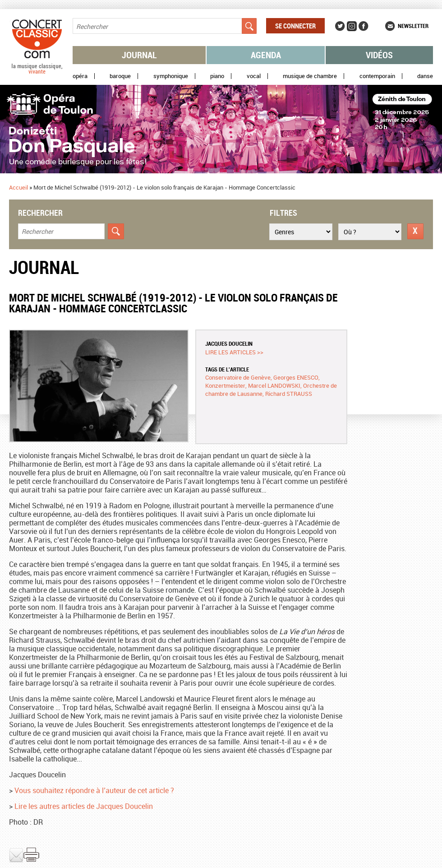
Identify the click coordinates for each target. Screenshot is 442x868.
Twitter (340, 26)
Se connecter (295, 26)
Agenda (266, 55)
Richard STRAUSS (289, 394)
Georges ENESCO (296, 377)
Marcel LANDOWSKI (274, 385)
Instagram (352, 26)
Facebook (364, 26)
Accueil (18, 187)
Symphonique (171, 76)
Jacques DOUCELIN (229, 343)
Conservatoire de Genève (238, 377)
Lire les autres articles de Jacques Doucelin (84, 806)
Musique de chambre (310, 76)
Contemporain (377, 76)
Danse (425, 76)
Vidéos (379, 55)
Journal (139, 55)
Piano (217, 76)
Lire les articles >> (234, 352)
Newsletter (413, 26)
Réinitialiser (415, 231)
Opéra (80, 76)
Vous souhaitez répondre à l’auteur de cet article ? (94, 790)
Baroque (120, 76)
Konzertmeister (225, 385)
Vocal (254, 76)
